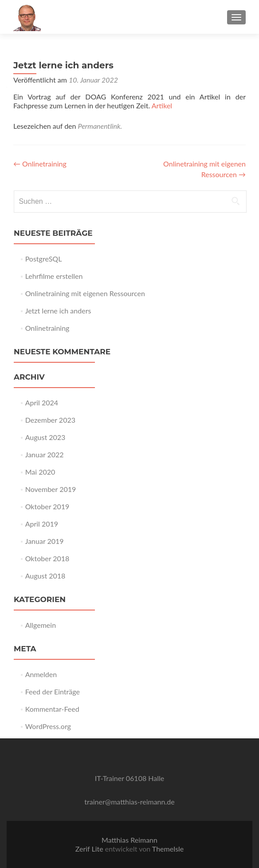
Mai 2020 (40, 472)
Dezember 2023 (50, 420)
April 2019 (42, 524)
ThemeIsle (168, 849)
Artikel (162, 105)
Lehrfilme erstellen (54, 276)
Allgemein (41, 625)
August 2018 (45, 576)
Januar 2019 (45, 541)
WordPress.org (48, 726)
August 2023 (45, 437)
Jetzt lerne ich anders (58, 311)
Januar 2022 (45, 454)
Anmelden (41, 674)
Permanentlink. (100, 126)
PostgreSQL (44, 259)
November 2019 (51, 489)
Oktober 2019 (47, 506)
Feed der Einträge (53, 692)
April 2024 (42, 402)
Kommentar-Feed (52, 709)
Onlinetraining (40, 164)
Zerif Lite (90, 849)
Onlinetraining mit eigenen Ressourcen (85, 293)
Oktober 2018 (47, 558)
